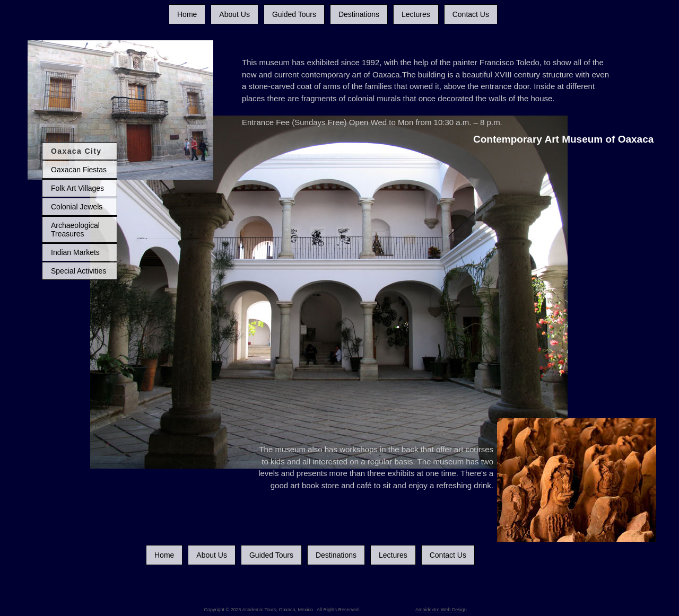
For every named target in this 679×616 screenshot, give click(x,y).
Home (187, 14)
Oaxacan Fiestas (79, 170)
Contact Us (471, 14)
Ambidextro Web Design (441, 610)
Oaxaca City (76, 151)
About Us (234, 14)
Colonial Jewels (77, 207)
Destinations (359, 14)
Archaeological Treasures (75, 230)
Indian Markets (75, 252)
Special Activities (79, 271)
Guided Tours (294, 14)
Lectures (416, 14)
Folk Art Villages (77, 188)
